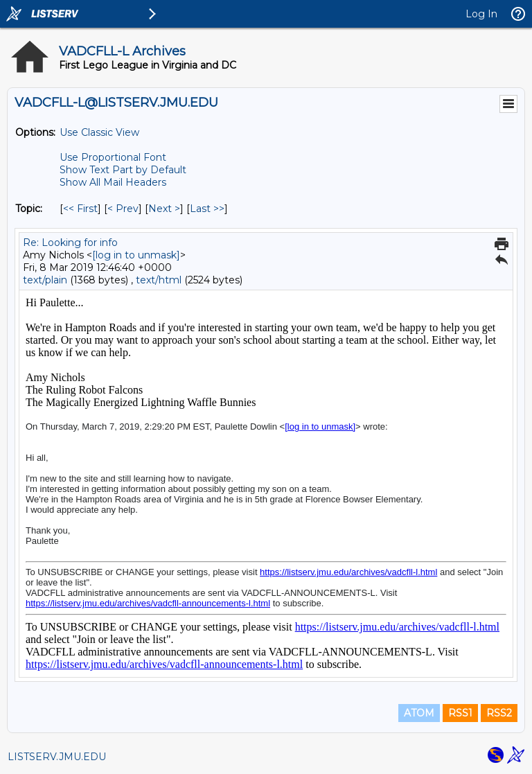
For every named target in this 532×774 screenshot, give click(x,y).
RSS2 (499, 713)
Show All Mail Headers (113, 182)
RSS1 (460, 713)
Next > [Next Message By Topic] (164, 209)
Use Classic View (99, 132)
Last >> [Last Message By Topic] (207, 209)
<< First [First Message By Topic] (80, 209)
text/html (159, 280)
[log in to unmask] (136, 255)
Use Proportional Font (113, 157)
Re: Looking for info (70, 243)
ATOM (419, 713)
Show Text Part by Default (123, 170)
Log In (481, 14)
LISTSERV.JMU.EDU (57, 757)
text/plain (45, 280)
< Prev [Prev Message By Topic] (123, 209)
